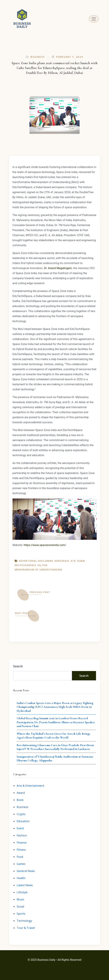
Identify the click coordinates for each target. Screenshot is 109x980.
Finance (22, 843)
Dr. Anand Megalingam (58, 268)
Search (18, 666)
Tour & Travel (26, 928)
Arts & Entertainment (30, 786)
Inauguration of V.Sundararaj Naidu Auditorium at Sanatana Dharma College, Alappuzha (55, 758)
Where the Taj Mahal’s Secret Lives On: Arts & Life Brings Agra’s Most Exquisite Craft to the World (53, 736)
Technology (24, 921)
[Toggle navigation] (94, 19)
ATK (73, 561)
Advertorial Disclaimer (36, 561)
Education (23, 821)
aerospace (62, 561)
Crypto (21, 814)
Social (20, 906)
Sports (21, 914)
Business (38, 57)
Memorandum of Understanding (38, 569)
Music (20, 899)
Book (20, 800)
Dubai (81, 561)
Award (21, 793)
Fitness (21, 850)
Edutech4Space (25, 565)
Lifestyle (22, 892)
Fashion (22, 835)
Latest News (25, 885)
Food (20, 857)
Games (21, 864)
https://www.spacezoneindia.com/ (45, 545)
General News (26, 871)
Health (21, 878)
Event (20, 828)
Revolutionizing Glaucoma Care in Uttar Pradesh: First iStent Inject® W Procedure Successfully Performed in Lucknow (55, 747)
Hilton (42, 565)
